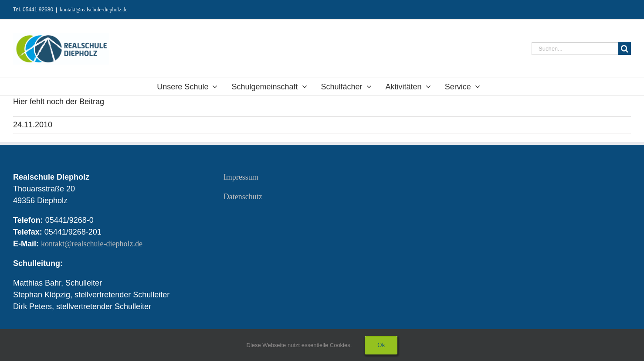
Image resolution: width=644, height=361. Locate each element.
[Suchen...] (575, 49)
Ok (381, 345)
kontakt (93, 244)
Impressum (241, 177)
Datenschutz (243, 197)
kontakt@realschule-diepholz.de (93, 10)
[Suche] (625, 49)
